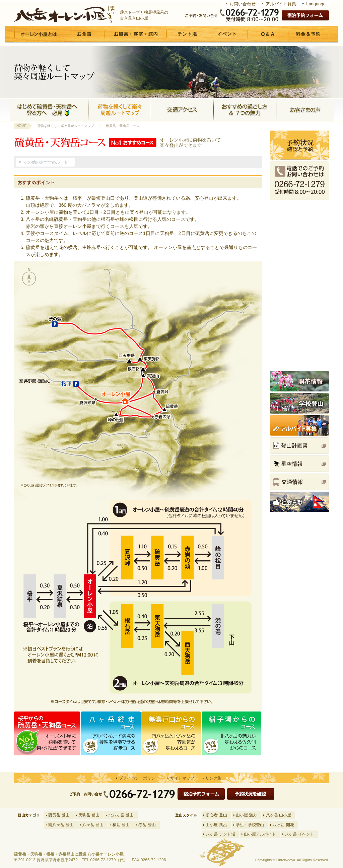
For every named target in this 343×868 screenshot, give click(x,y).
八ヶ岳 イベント (299, 834)
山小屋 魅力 (246, 815)
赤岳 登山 (147, 825)
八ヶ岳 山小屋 (279, 815)
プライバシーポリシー (139, 778)
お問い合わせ (243, 4)
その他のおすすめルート (46, 162)
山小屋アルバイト (260, 834)
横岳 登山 (121, 825)
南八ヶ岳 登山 (61, 825)
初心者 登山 (216, 815)
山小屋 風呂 (216, 825)
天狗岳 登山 (89, 815)
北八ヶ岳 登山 (121, 815)
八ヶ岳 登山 (93, 825)
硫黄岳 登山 (59, 815)
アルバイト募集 (281, 4)
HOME (21, 126)
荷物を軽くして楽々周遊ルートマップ (66, 126)
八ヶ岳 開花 (283, 825)
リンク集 (213, 778)
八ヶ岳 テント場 (220, 834)
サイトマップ (182, 778)
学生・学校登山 (250, 825)
